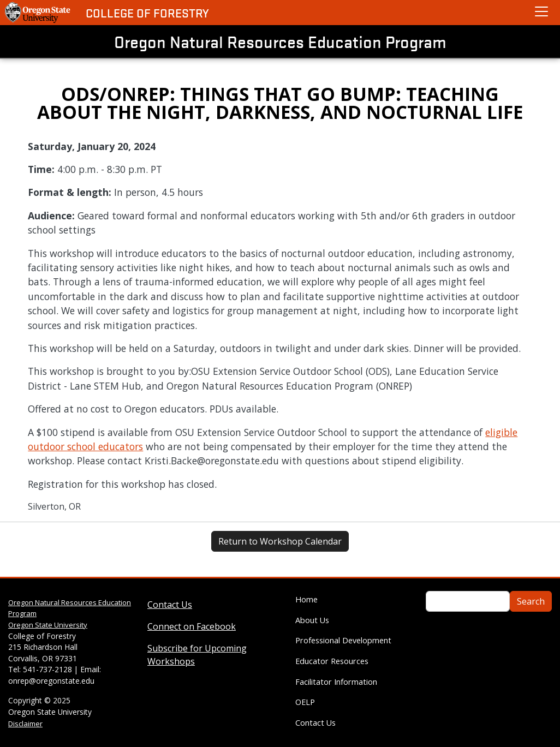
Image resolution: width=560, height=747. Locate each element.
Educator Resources (332, 661)
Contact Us (170, 605)
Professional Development (343, 640)
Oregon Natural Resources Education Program (280, 41)
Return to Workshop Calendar (280, 541)
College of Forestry (147, 13)
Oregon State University (48, 625)
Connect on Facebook (192, 626)
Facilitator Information (336, 682)
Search (531, 601)
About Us (312, 620)
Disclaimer (25, 724)
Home (306, 599)
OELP (305, 702)
